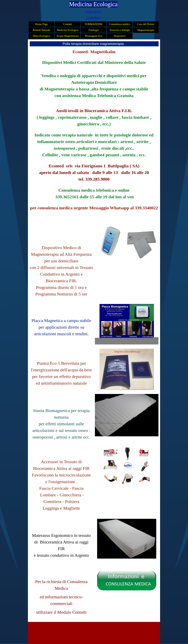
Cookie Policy (94, 18)
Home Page (41, 24)
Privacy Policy (94, 12)
